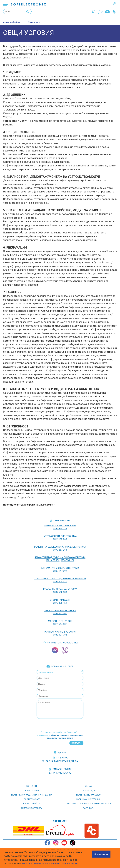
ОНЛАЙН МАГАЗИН (60, 599)
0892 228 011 (60, 581)
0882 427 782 (60, 633)
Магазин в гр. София (60, 620)
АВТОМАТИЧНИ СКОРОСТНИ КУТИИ (60, 568)
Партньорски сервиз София (60, 630)
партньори (88, 806)
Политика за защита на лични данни (32, 793)
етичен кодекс (89, 789)
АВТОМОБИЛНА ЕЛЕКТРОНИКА (60, 536)
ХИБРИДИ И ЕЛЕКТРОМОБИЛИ (60, 526)
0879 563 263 (60, 539)
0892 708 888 (60, 591)
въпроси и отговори (32, 806)
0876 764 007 (60, 622)
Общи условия (37, 22)
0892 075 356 (52, 560)
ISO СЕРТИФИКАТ (32, 797)
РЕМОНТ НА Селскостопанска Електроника (60, 547)
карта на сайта (32, 802)
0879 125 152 (60, 602)
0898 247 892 (60, 571)
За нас (88, 784)
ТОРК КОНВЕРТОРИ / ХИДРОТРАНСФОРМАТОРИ (60, 578)
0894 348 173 (60, 529)
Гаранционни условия (89, 797)
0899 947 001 (60, 612)
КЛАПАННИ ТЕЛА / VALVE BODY (60, 588)
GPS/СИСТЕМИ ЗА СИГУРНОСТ (60, 609)
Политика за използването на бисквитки (89, 802)
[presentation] (60, 723)
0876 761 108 (67, 560)
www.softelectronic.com (13, 22)
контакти (32, 784)
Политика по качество (88, 793)
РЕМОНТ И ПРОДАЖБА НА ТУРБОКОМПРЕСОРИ (60, 557)
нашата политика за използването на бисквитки (50, 864)
